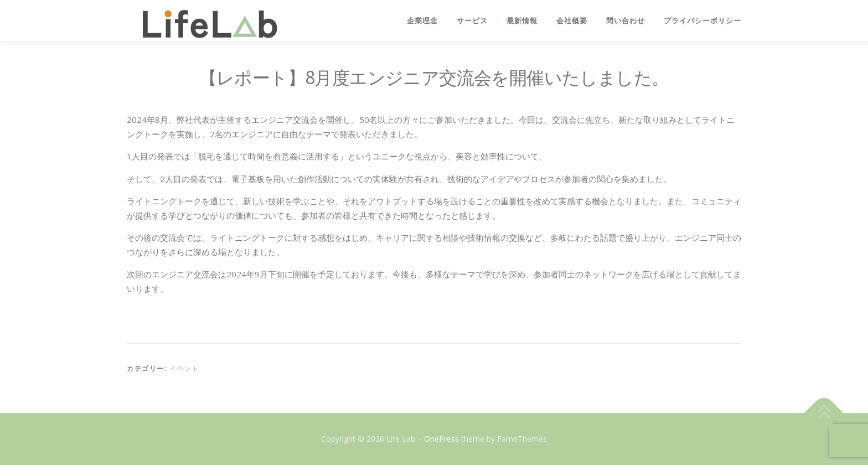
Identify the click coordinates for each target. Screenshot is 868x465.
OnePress (441, 439)
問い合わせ (626, 21)
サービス (472, 21)
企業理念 (422, 21)
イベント (184, 368)
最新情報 (522, 21)
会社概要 (572, 21)
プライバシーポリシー (702, 21)
